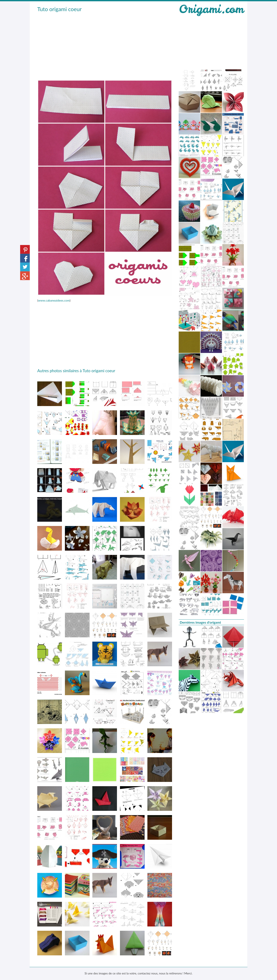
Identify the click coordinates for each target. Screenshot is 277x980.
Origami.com (211, 9)
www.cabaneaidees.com (54, 300)
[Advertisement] (105, 45)
